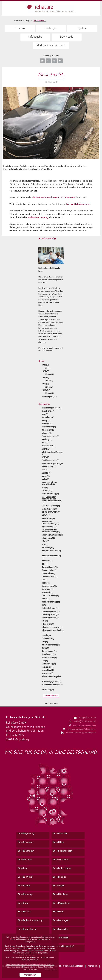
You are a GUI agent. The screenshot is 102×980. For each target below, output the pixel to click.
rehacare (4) (47, 433)
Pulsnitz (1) (46, 599)
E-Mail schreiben (51, 696)
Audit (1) (45, 479)
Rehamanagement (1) (51, 611)
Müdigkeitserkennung (38, 217)
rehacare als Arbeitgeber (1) (51, 677)
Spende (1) (46, 635)
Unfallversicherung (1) (51, 645)
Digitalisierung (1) (49, 527)
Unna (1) (45, 648)
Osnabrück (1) (47, 592)
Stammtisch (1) (48, 639)
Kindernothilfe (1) (49, 570)
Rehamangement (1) (50, 618)
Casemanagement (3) (50, 436)
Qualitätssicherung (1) (51, 602)
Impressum (93, 966)
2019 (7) (45, 384)
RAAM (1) (45, 605)
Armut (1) (46, 476)
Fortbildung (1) (48, 548)
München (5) (47, 424)
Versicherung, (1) (49, 654)
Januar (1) (49, 381)
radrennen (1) (47, 673)
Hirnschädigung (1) (50, 567)
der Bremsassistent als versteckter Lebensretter (54, 198)
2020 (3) (45, 377)
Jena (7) (45, 414)
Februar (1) (49, 374)
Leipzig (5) (46, 420)
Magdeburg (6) (48, 417)
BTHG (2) (45, 457)
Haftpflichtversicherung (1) (51, 552)
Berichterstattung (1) (50, 494)
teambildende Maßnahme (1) (52, 686)
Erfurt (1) (45, 541)
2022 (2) (45, 365)
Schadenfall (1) (48, 624)
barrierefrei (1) (48, 667)
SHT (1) (45, 621)
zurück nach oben (51, 704)
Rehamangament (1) (50, 615)
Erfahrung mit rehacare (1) (52, 535)
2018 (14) (46, 390)
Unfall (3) (45, 443)
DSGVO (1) (46, 515)
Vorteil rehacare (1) (49, 657)
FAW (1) (45, 544)
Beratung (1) (47, 491)
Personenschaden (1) (50, 596)
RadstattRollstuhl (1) (50, 608)
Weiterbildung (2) (49, 467)
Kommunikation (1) (50, 577)
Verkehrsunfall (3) (49, 446)
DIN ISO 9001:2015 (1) (51, 512)
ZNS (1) (45, 661)
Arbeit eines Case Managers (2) (52, 453)
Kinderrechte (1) (48, 573)
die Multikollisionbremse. (79, 204)
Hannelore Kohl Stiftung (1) (51, 557)
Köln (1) (45, 580)
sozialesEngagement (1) (51, 682)
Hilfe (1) (45, 564)
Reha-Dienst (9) (48, 411)
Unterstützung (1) (49, 651)
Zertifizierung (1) (49, 664)
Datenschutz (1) (48, 518)
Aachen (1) (46, 470)
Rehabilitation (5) (49, 427)
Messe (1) (46, 583)
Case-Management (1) (51, 506)
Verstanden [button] (30, 975)
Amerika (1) (46, 473)
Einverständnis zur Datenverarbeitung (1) (51, 531)
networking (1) (48, 670)
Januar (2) (49, 387)
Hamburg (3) (47, 439)
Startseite (18, 21)
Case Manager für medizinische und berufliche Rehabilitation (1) (51, 500)
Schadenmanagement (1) (52, 627)
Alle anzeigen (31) (49, 396)
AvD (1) (45, 487)
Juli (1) (48, 368)
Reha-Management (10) (51, 408)
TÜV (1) (45, 642)
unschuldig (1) (48, 690)
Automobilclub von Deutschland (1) (49, 483)
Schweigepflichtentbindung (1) (53, 631)
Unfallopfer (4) (48, 430)
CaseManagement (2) (50, 460)
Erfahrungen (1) (48, 538)
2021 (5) (45, 371)
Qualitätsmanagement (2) (52, 463)
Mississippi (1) (47, 589)
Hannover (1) (47, 561)
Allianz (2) (46, 449)
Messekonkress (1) (49, 586)
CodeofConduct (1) (49, 509)
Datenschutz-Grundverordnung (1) (50, 523)
